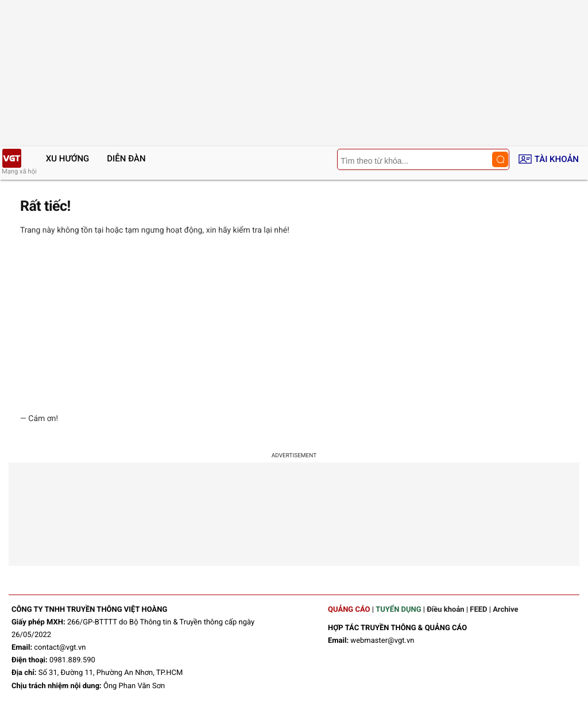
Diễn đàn (126, 159)
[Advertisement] (294, 325)
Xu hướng (68, 159)
